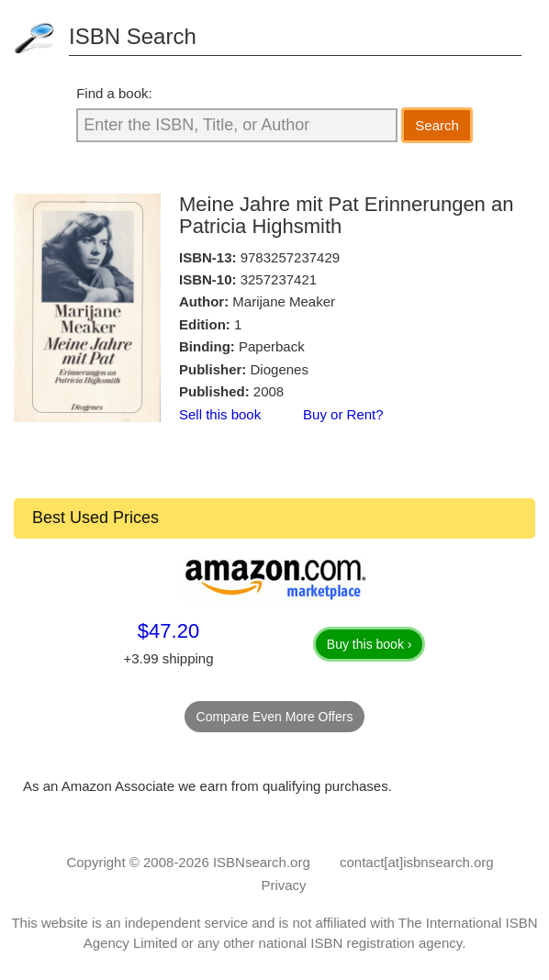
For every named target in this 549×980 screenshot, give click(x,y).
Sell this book (220, 414)
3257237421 (279, 279)
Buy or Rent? (343, 414)
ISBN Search (133, 36)
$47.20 (168, 631)
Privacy (283, 885)
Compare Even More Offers (275, 717)
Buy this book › (370, 644)
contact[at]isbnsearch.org (417, 862)
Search (437, 125)
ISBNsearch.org (262, 862)
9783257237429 (290, 257)
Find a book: (114, 93)
